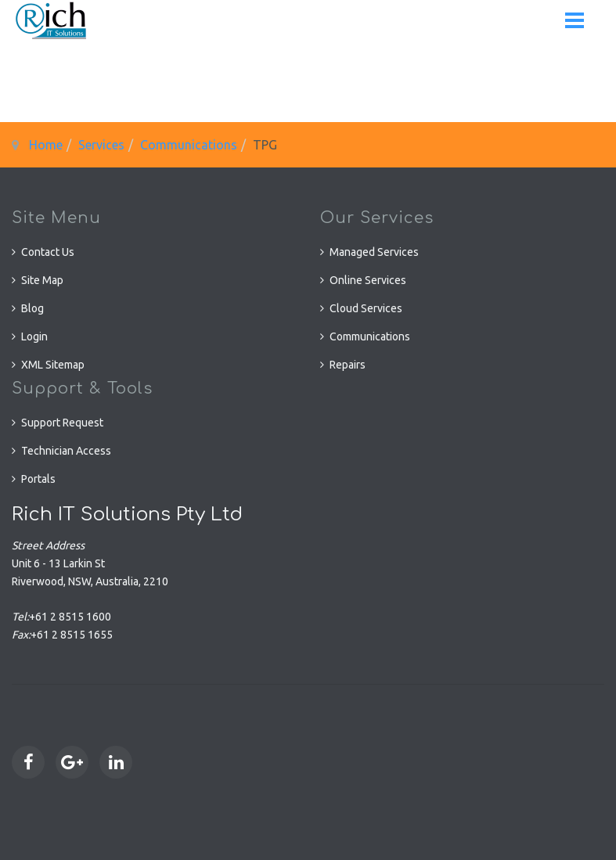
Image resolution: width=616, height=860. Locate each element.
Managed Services (374, 252)
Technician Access (66, 451)
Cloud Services (366, 308)
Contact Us (48, 252)
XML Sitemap (53, 365)
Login (34, 336)
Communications (189, 145)
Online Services (368, 280)
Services (101, 145)
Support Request (62, 423)
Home (46, 145)
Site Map (42, 280)
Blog (32, 308)
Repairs (348, 365)
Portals (38, 479)
